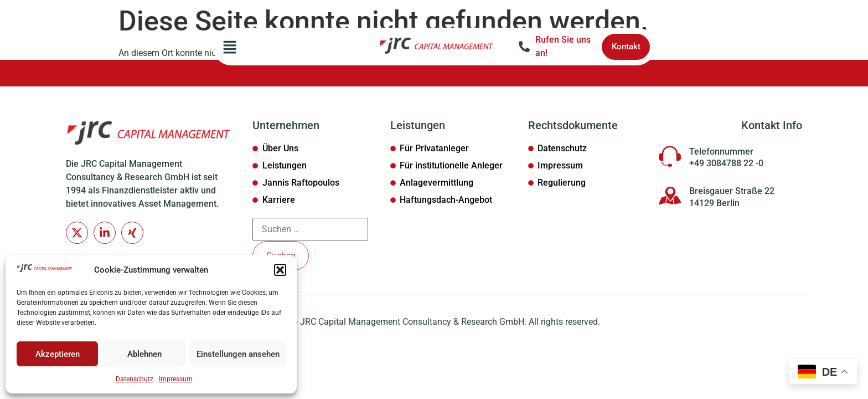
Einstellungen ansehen (238, 354)
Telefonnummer (721, 152)
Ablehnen (144, 354)
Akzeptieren (58, 354)
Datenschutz (135, 379)
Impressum (176, 379)
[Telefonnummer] (670, 156)
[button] (280, 270)
